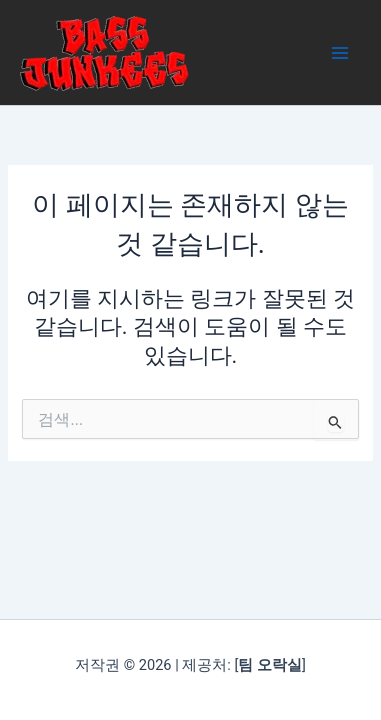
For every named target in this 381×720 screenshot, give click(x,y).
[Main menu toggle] (340, 53)
